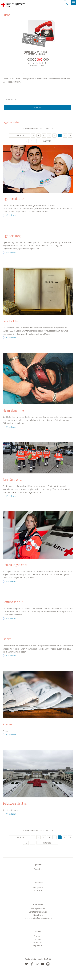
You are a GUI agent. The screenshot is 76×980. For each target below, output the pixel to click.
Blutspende (38, 887)
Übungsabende (38, 909)
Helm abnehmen (14, 411)
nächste (47, 141)
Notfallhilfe (38, 915)
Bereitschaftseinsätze (38, 912)
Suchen (37, 107)
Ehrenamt (38, 890)
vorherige (20, 136)
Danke (7, 639)
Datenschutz (38, 942)
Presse (7, 724)
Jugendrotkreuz (13, 199)
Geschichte (10, 321)
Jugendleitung (12, 236)
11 (33, 141)
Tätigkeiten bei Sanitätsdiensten (38, 918)
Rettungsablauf (13, 602)
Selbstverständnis (15, 804)
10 (26, 141)
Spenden (38, 869)
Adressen (38, 936)
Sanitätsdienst (12, 480)
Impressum (38, 945)
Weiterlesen (11, 215)
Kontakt (38, 939)
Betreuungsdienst (15, 565)
